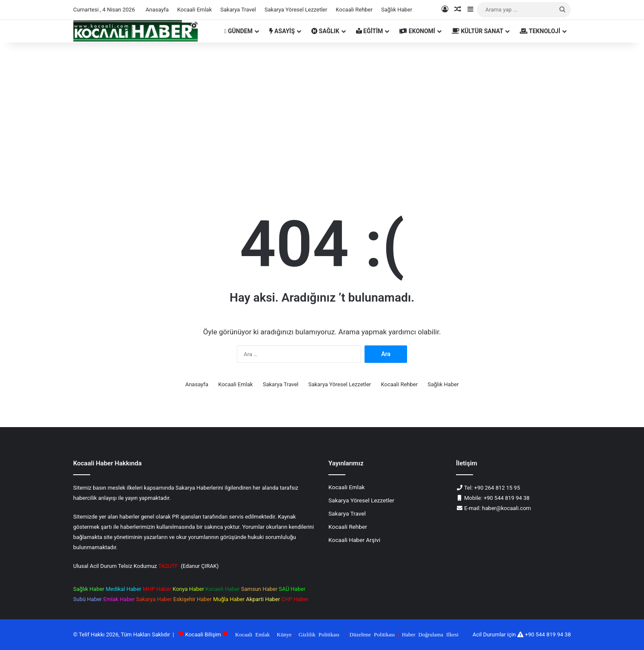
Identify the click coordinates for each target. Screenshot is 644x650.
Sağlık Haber (397, 10)
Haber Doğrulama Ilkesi (430, 634)
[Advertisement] (322, 115)
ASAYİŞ (282, 31)
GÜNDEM (238, 31)
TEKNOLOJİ (540, 31)
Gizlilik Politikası (319, 634)
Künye (284, 634)
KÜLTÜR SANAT (477, 31)
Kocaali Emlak (194, 10)
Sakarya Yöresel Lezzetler (296, 10)
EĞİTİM (370, 31)
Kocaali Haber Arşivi (354, 540)
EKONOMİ (417, 31)
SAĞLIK (325, 31)
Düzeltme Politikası (372, 634)
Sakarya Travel (238, 10)
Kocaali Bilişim (203, 634)
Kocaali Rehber (354, 10)
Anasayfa (157, 10)
